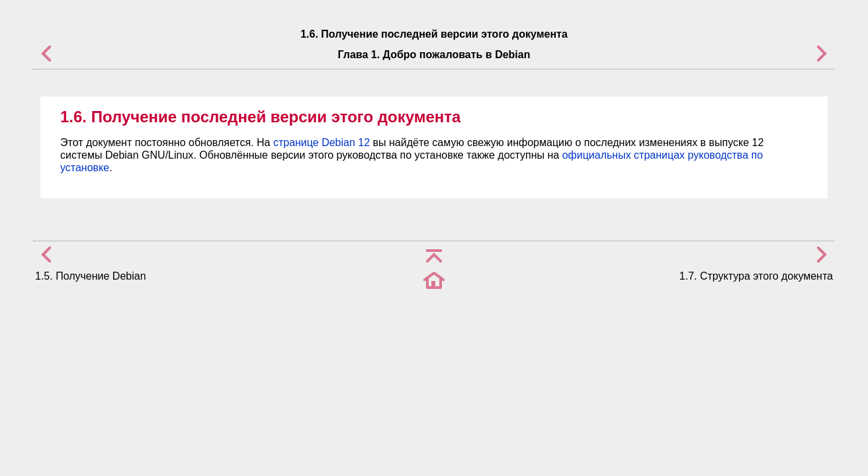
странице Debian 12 (322, 142)
